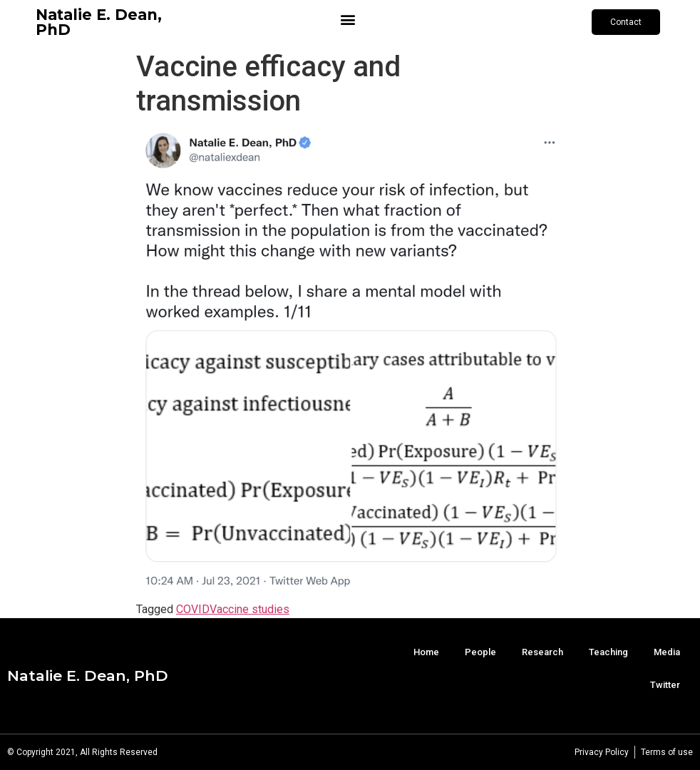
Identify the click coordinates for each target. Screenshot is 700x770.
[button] (348, 19)
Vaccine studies (249, 609)
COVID (193, 609)
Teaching (608, 652)
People (480, 652)
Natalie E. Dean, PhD (99, 22)
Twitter (665, 685)
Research (542, 652)
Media (667, 652)
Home (426, 652)
